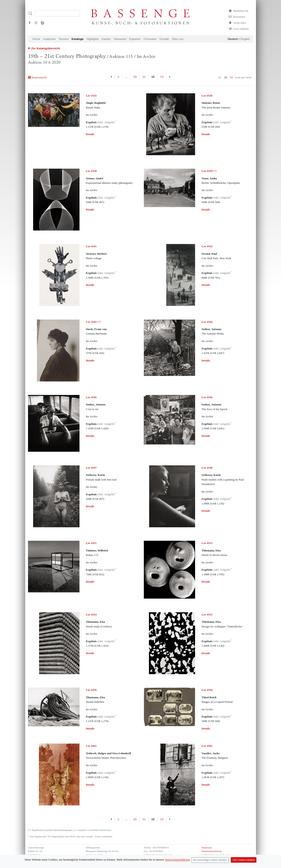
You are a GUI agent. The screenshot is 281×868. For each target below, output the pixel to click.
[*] (209, 171)
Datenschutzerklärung (212, 851)
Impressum (207, 848)
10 (135, 77)
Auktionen (49, 39)
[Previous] (111, 77)
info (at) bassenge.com (161, 855)
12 (153, 77)
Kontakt (164, 39)
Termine (64, 39)
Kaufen (106, 39)
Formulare (150, 39)
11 (144, 77)
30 (226, 77)
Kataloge (78, 39)
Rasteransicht (37, 77)
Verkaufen (120, 39)
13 (162, 77)
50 (232, 77)
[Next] (170, 77)
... (126, 77)
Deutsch (233, 39)
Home (36, 39)
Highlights (93, 39)
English (245, 39)
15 (220, 77)
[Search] (57, 13)
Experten (135, 39)
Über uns (178, 39)
